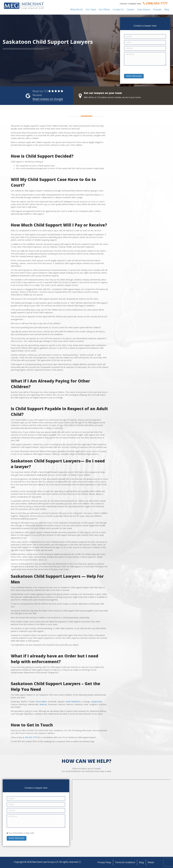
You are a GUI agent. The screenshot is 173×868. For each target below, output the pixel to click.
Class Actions (144, 9)
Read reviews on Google (48, 99)
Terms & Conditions (125, 862)
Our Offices (104, 9)
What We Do (77, 9)
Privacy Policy (104, 862)
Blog (167, 9)
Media (151, 862)
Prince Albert (41, 702)
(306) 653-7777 (155, 3)
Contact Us (118, 9)
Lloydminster (97, 702)
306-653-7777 (31, 737)
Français (157, 9)
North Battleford (73, 702)
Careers (130, 9)
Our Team (91, 9)
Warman (43, 704)
